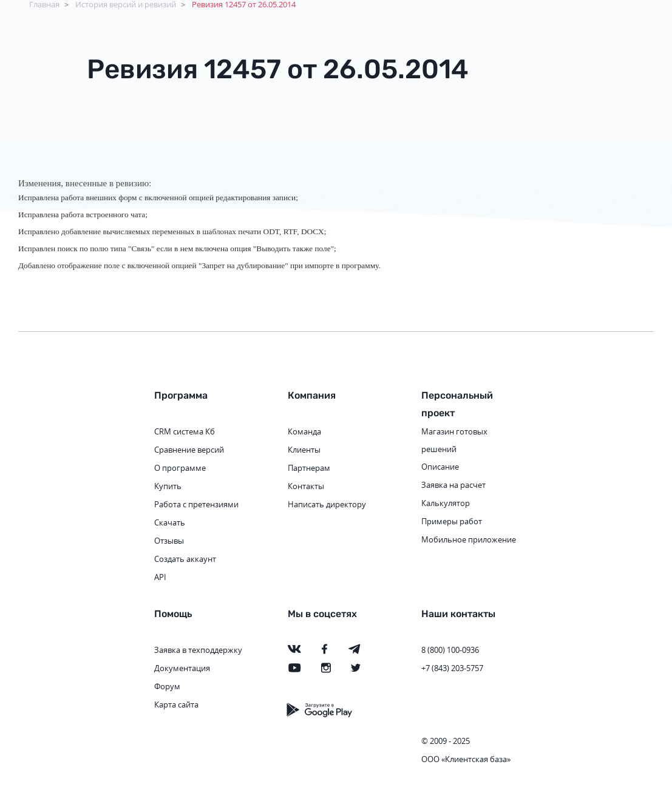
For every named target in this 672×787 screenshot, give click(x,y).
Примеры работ (452, 521)
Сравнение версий (189, 450)
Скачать (170, 522)
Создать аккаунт (185, 559)
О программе (180, 468)
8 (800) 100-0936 (450, 650)
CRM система (179, 431)
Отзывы (169, 541)
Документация (182, 668)
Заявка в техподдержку (198, 650)
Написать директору (327, 504)
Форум (167, 686)
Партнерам (309, 468)
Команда (304, 431)
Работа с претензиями (196, 504)
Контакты (306, 486)
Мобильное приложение (469, 539)
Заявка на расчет (453, 485)
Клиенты (304, 450)
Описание (440, 467)
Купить (168, 486)
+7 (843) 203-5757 (452, 668)
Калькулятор (446, 503)
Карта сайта (176, 704)
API (160, 577)
